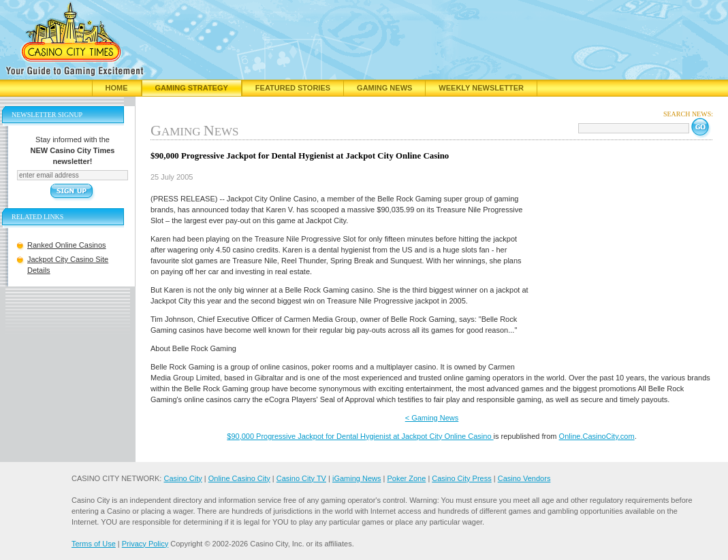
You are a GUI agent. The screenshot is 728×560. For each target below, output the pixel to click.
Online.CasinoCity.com (597, 436)
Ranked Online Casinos (67, 245)
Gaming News (384, 88)
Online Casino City (239, 478)
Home (117, 88)
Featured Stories (293, 88)
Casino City (183, 478)
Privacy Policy (145, 544)
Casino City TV (301, 478)
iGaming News (357, 478)
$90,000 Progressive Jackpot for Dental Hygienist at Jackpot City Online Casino (360, 436)
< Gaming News (432, 418)
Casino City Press (461, 478)
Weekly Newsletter (481, 88)
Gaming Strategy (192, 88)
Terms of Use (94, 544)
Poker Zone (406, 478)
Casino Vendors (524, 478)
